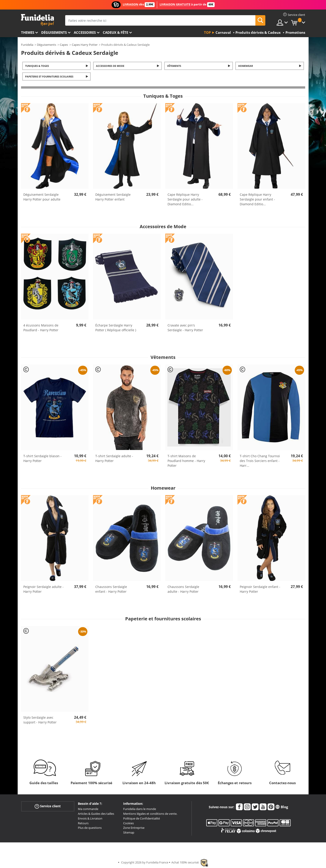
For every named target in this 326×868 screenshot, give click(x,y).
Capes (64, 45)
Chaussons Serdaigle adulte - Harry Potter (183, 589)
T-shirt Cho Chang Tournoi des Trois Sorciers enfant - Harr (260, 461)
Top (207, 32)
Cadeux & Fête (115, 32)
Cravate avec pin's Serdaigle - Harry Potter (185, 328)
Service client (48, 806)
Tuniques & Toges (37, 66)
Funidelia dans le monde (140, 809)
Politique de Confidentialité (141, 818)
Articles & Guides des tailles (96, 814)
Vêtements (174, 66)
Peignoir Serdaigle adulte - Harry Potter (43, 589)
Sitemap (129, 832)
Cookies (128, 823)
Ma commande (88, 809)
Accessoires (85, 32)
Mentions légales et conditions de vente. (150, 814)
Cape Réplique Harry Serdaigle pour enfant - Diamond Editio (257, 199)
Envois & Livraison (90, 818)
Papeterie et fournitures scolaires (49, 76)
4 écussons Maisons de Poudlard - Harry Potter (41, 328)
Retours (83, 823)
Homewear (246, 66)
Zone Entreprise (134, 828)
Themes (28, 32)
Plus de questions (90, 828)
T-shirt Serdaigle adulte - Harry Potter (114, 458)
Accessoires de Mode (110, 66)
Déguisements (54, 32)
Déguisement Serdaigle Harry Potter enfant (113, 197)
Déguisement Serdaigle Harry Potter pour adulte (42, 197)
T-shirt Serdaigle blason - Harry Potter (42, 458)
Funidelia (27, 45)
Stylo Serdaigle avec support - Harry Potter (40, 720)
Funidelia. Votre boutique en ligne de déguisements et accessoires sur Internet (37, 20)
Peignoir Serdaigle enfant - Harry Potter (260, 589)
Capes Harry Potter (85, 45)
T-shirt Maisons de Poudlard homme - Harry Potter (186, 461)
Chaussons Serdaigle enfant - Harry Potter (111, 589)
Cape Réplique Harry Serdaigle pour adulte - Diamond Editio (185, 199)
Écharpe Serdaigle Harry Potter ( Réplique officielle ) (116, 328)
